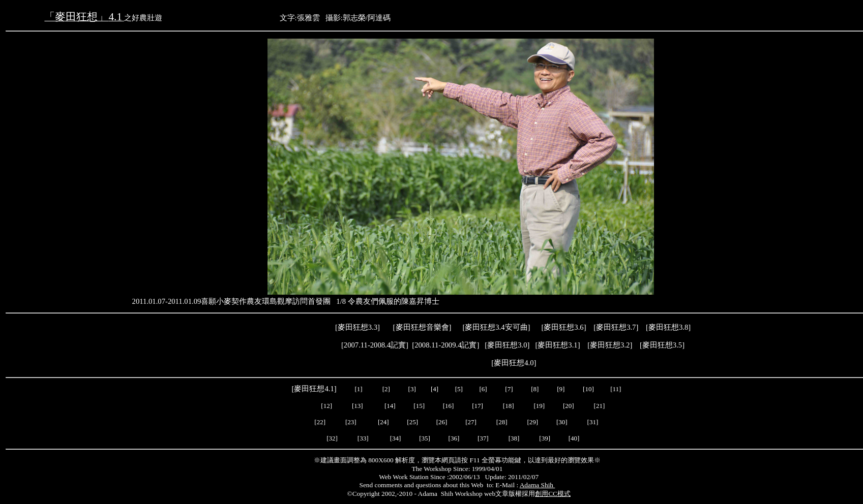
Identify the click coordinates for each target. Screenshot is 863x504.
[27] (471, 422)
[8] (535, 389)
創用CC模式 (553, 494)
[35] (424, 438)
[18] (509, 406)
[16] (449, 406)
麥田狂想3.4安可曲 (496, 327)
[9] (561, 389)
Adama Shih (538, 485)
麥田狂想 (563, 327)
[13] (358, 406)
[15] (418, 406)
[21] (600, 406)
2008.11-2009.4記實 (445, 345)
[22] (320, 422)
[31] (594, 422)
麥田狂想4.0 (514, 363)
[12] (326, 406)
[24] (383, 422)
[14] (390, 406)
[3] (412, 389)
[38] (514, 438)
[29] (533, 422)
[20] (569, 406)
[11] (616, 389)
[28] (502, 422)
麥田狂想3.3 (358, 327)
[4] (434, 389)
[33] (363, 438)
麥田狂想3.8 (668, 327)
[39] (545, 438)
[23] (351, 422)
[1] (359, 389)
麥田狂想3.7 (616, 327)
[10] (588, 389)
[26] (442, 422)
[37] (483, 438)
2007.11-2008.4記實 (375, 345)
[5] (459, 389)
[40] (575, 438)
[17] (478, 406)
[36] (454, 438)
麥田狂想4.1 (314, 389)
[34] (396, 438)
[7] (509, 389)
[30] (563, 422)
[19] (540, 406)
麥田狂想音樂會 (422, 327)
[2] (386, 389)
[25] (412, 422)
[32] (332, 438)
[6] (482, 389)
